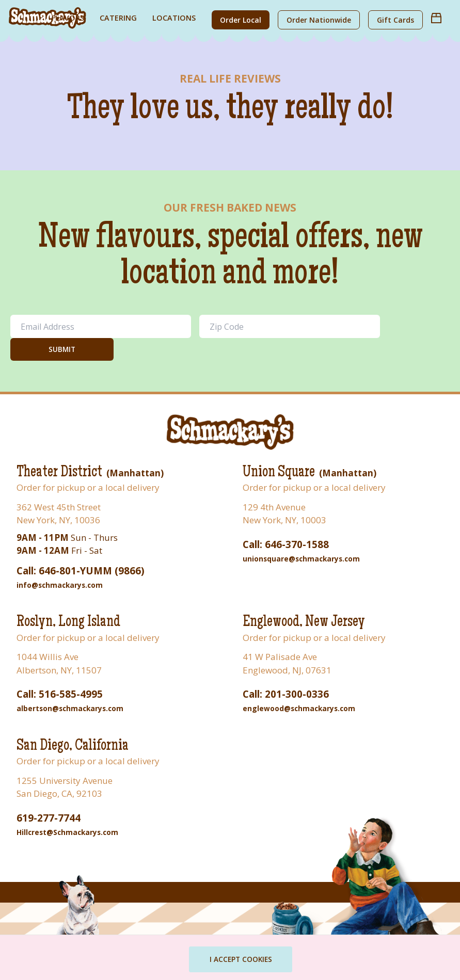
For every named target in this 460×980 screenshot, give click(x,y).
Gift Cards (395, 20)
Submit (62, 349)
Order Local (241, 20)
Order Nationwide (319, 20)
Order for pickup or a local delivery (88, 487)
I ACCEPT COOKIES (242, 959)
